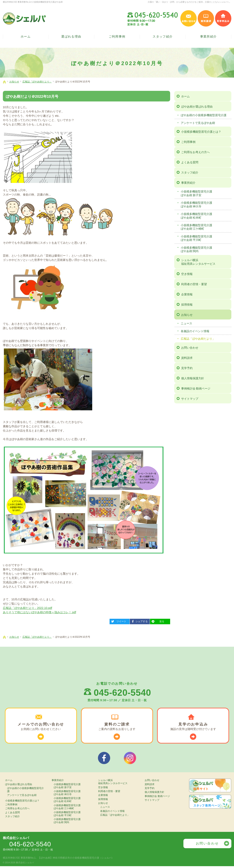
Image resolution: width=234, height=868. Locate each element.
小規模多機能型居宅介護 (205, 193)
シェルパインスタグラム (130, 759)
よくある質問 (190, 162)
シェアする (139, 621)
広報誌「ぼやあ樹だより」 (198, 338)
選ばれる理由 (71, 37)
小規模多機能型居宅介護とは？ (201, 132)
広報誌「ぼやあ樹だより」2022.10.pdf (28, 608)
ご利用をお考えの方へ (195, 152)
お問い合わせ (190, 347)
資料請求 (187, 358)
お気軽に (41, 727)
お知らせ (187, 315)
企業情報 (187, 294)
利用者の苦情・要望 (194, 284)
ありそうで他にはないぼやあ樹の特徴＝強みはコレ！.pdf (39, 612)
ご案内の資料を (117, 727)
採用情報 (187, 304)
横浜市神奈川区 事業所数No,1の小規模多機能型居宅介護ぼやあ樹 (33, 2)
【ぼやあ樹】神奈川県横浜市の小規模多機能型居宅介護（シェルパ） (76, 860)
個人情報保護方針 (193, 378)
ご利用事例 (188, 142)
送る (157, 621)
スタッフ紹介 (190, 172)
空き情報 (187, 274)
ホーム (185, 96)
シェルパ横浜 (206, 262)
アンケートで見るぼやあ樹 (198, 123)
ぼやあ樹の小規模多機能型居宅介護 (204, 115)
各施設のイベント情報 (195, 331)
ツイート (118, 621)
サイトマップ (190, 398)
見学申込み (223, 18)
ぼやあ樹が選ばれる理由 (197, 106)
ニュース (186, 323)
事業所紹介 (188, 183)
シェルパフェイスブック (104, 759)
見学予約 (187, 368)
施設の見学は (193, 727)
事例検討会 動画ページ (196, 388)
